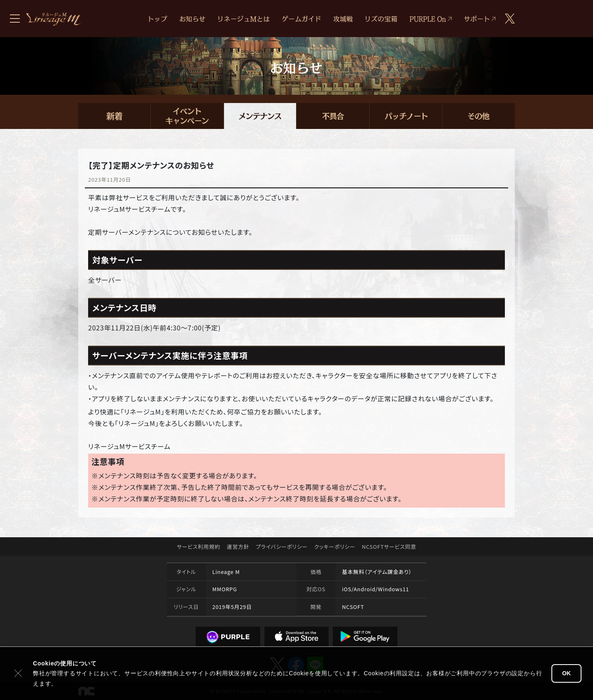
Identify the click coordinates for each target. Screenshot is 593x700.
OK (566, 673)
